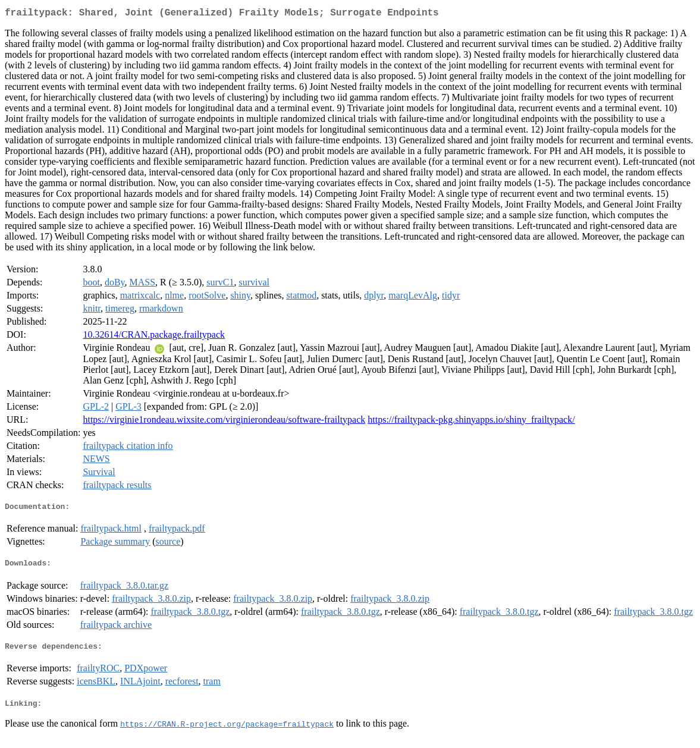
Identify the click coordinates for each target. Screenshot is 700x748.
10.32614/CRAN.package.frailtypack (154, 337)
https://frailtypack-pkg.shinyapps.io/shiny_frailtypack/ (471, 422)
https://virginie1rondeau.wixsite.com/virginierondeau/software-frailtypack (224, 422)
